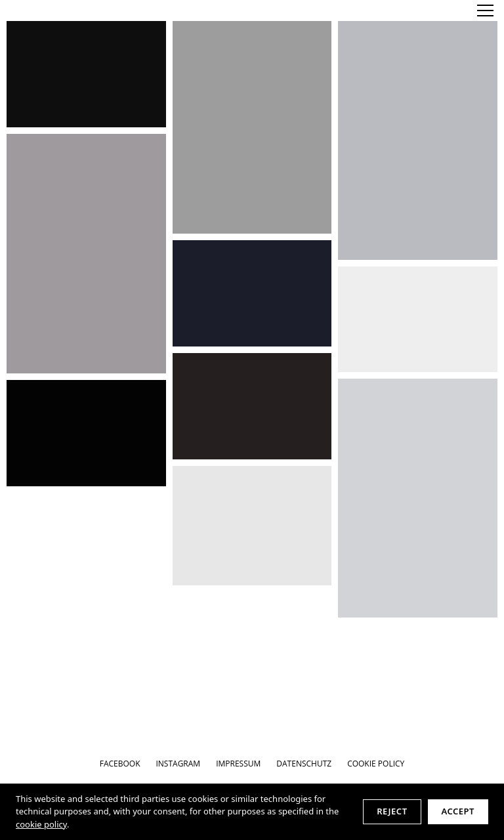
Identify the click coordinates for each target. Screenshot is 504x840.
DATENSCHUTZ (304, 764)
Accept (458, 811)
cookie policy (41, 824)
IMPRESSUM (238, 764)
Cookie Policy (376, 764)
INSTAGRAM (178, 764)
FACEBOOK (120, 764)
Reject (392, 811)
